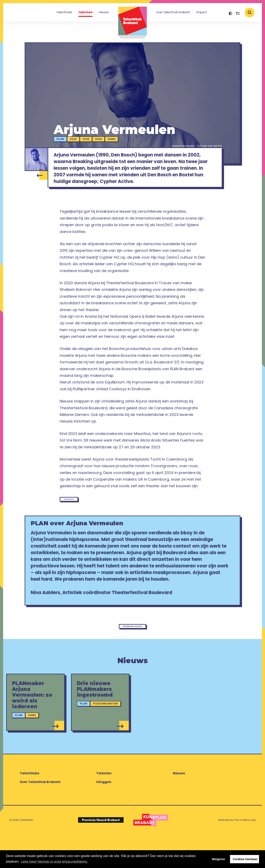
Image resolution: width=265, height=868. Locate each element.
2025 (93, 141)
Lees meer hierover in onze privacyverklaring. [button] (54, 861)
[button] (230, 14)
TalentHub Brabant (132, 23)
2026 (105, 141)
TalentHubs (64, 13)
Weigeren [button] (219, 859)
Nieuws (104, 13)
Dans (118, 141)
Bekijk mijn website (132, 657)
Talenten (86, 13)
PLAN (67, 141)
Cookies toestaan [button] (245, 859)
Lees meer (79, 510)
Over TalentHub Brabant (173, 13)
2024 (80, 141)
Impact (202, 13)
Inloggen (104, 815)
